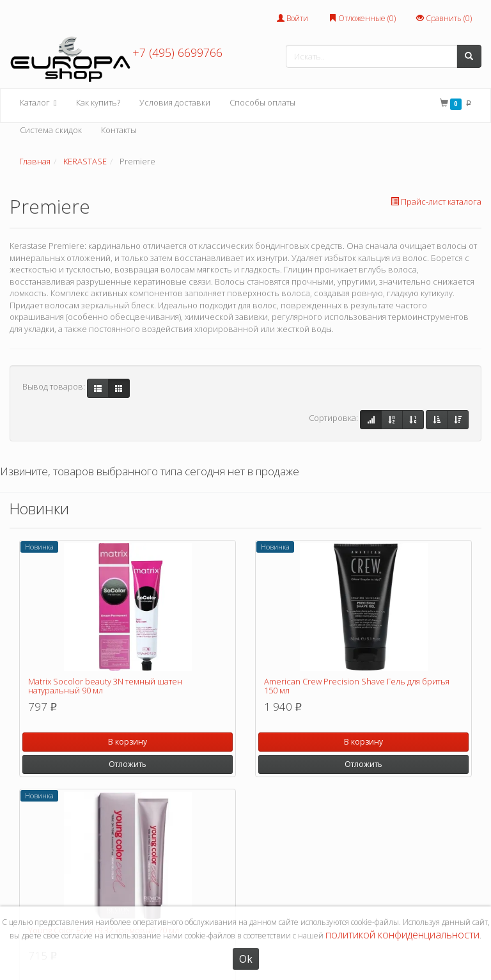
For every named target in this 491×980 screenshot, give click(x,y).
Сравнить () (444, 18)
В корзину (128, 742)
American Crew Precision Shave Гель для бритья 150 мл (357, 686)
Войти (292, 18)
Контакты (119, 130)
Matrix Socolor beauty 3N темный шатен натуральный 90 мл (105, 686)
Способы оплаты (262, 102)
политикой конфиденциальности (402, 935)
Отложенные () (362, 18)
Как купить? (98, 102)
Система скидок (51, 130)
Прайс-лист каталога (436, 202)
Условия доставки (175, 102)
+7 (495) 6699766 (177, 52)
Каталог (38, 103)
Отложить (128, 764)
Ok (246, 959)
